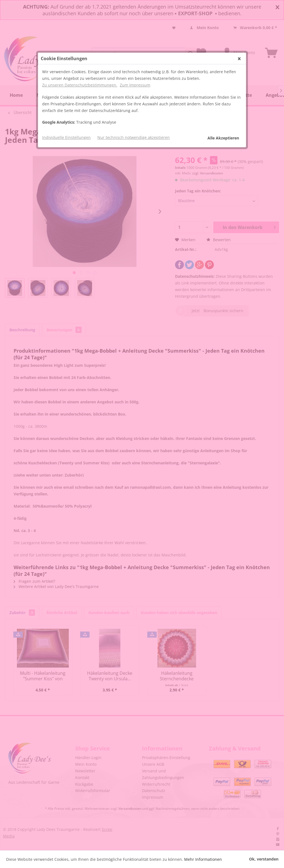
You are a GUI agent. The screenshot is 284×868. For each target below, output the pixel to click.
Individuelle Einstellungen (66, 137)
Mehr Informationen (203, 859)
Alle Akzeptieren (223, 138)
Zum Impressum (135, 85)
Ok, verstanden (264, 859)
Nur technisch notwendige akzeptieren (134, 137)
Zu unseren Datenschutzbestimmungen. (80, 85)
